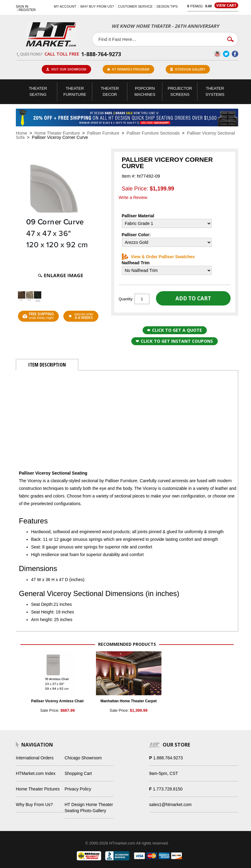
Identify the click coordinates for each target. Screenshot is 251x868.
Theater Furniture (75, 91)
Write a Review (133, 197)
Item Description (47, 365)
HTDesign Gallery (188, 69)
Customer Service (135, 6)
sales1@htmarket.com (170, 805)
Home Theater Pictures (38, 789)
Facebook (235, 54)
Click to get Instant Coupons (174, 341)
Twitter (226, 54)
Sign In (22, 7)
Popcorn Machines (145, 91)
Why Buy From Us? (34, 805)
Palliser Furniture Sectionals (153, 133)
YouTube (217, 54)
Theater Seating (38, 91)
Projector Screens (180, 91)
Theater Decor (110, 91)
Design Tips (167, 6)
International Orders (35, 758)
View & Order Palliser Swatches (158, 257)
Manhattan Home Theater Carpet (129, 701)
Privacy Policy (78, 789)
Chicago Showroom (83, 758)
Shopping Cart (78, 773)
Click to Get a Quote (175, 330)
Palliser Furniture (103, 133)
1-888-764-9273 (101, 54)
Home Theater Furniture (57, 133)
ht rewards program (128, 69)
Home (21, 133)
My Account (65, 6)
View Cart (226, 5)
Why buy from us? (97, 6)
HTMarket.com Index (36, 773)
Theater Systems (215, 91)
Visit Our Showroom (66, 69)
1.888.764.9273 (168, 758)
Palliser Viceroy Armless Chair (57, 701)
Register (27, 10)
